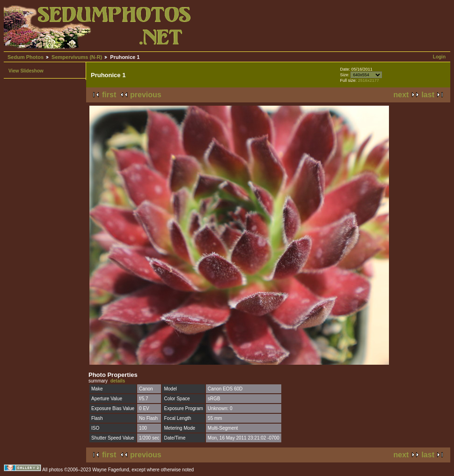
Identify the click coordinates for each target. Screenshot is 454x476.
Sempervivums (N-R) (77, 57)
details (118, 381)
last (428, 95)
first (109, 95)
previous (146, 95)
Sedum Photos (26, 57)
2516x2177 (369, 80)
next (401, 95)
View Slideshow (26, 71)
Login (439, 57)
